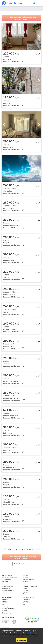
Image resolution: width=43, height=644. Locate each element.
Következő (30, 549)
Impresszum (5, 581)
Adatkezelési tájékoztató (8, 579)
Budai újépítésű (27, 603)
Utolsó (38, 549)
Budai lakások (27, 599)
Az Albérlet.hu (27, 581)
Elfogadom (21, 640)
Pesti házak (5, 601)
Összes (25, 589)
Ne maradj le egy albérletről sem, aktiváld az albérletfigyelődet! (22, 18)
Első (5, 549)
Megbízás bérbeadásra (29, 579)
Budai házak (26, 601)
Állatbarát (4, 610)
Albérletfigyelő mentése (22, 564)
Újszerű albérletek (6, 612)
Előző (9, 549)
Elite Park (26, 590)
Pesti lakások (5, 599)
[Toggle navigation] (38, 3)
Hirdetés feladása (6, 589)
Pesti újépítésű (5, 603)
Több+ (25, 583)
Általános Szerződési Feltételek (9, 578)
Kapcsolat (26, 578)
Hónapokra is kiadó (6, 614)
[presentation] (4, 37)
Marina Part (26, 592)
